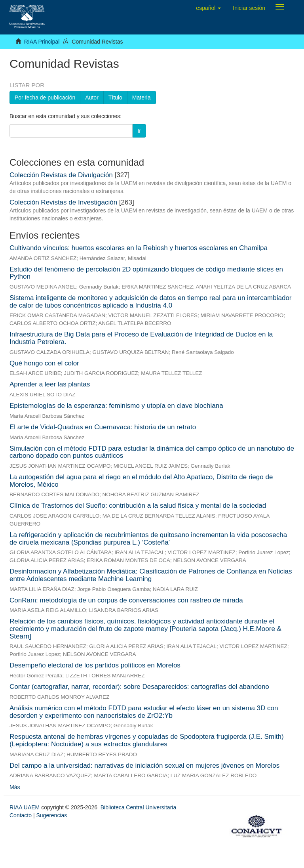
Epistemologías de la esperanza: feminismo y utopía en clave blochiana (116, 406)
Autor (92, 98)
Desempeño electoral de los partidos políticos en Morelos (95, 665)
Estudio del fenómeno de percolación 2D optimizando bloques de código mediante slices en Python (146, 273)
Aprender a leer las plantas (50, 384)
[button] (208, 8)
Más (15, 787)
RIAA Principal (42, 42)
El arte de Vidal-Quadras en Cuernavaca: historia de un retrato (103, 427)
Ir (139, 131)
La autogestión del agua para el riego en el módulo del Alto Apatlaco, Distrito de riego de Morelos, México (141, 481)
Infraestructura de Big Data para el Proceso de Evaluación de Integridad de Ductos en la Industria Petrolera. (141, 338)
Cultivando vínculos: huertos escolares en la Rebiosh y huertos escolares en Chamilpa (139, 248)
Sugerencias (51, 815)
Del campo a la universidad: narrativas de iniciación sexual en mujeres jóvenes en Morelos (144, 766)
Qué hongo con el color (44, 363)
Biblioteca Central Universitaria (138, 807)
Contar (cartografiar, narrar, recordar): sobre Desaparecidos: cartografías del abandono (139, 687)
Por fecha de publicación (45, 98)
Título (115, 98)
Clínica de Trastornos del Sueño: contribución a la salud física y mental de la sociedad (138, 506)
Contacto (21, 815)
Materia (142, 98)
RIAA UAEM (25, 807)
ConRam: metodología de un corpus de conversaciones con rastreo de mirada (126, 600)
